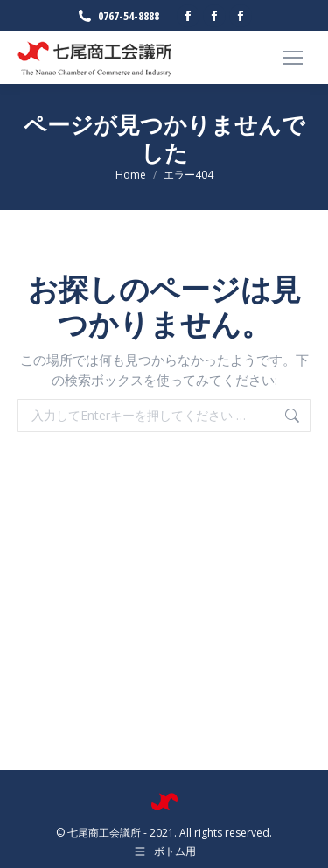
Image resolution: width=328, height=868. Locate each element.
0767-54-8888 (118, 16)
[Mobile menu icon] (293, 58)
